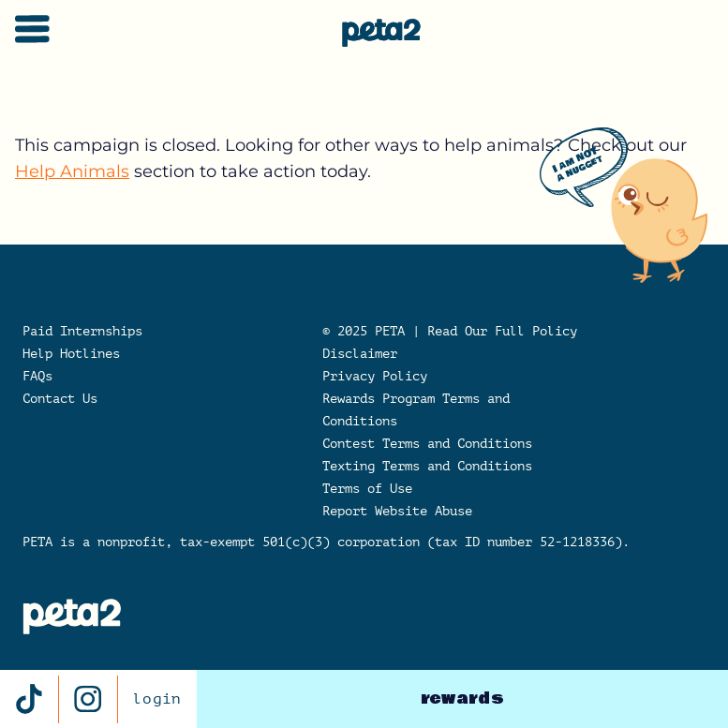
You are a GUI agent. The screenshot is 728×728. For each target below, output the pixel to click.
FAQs (37, 376)
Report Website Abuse (397, 511)
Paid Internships (82, 331)
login (157, 699)
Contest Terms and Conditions (427, 444)
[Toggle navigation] (32, 29)
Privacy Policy (375, 376)
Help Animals (72, 171)
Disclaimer (360, 354)
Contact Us (60, 399)
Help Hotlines (71, 354)
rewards (462, 698)
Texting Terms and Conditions (427, 466)
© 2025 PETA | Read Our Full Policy (450, 331)
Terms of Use (367, 489)
